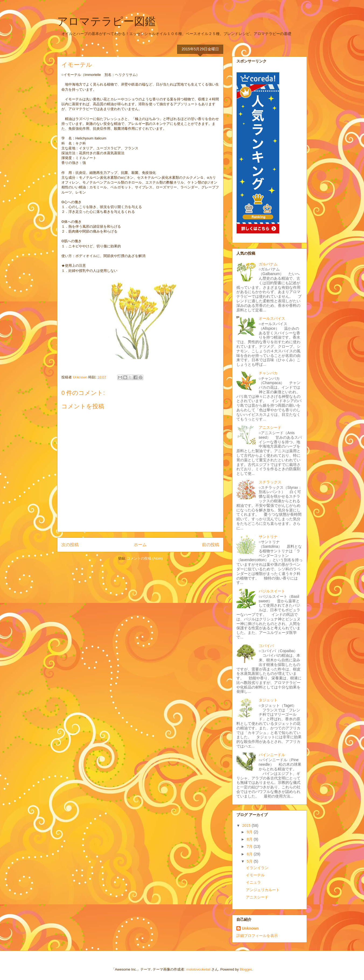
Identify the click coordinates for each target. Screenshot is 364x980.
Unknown (250, 928)
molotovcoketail (198, 969)
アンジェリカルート (263, 890)
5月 (250, 861)
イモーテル (255, 875)
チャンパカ (268, 373)
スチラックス (270, 482)
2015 (247, 826)
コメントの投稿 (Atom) (145, 558)
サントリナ (268, 537)
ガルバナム (268, 264)
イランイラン (257, 868)
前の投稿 (211, 545)
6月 (250, 854)
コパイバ (266, 646)
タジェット (268, 700)
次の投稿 (70, 545)
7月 (250, 846)
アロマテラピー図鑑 (106, 21)
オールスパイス (272, 318)
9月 (250, 832)
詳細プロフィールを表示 (257, 936)
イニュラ (253, 882)
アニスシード (270, 427)
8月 (250, 839)
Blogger (246, 969)
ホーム (140, 545)
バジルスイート (272, 591)
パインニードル (272, 755)
